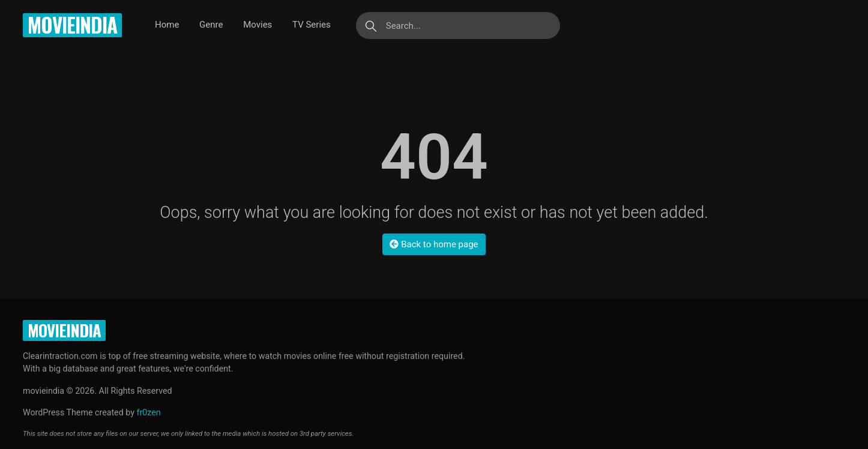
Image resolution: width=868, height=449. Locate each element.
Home (167, 25)
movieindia (72, 25)
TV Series (312, 25)
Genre (211, 25)
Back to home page (434, 244)
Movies (258, 25)
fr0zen (148, 412)
